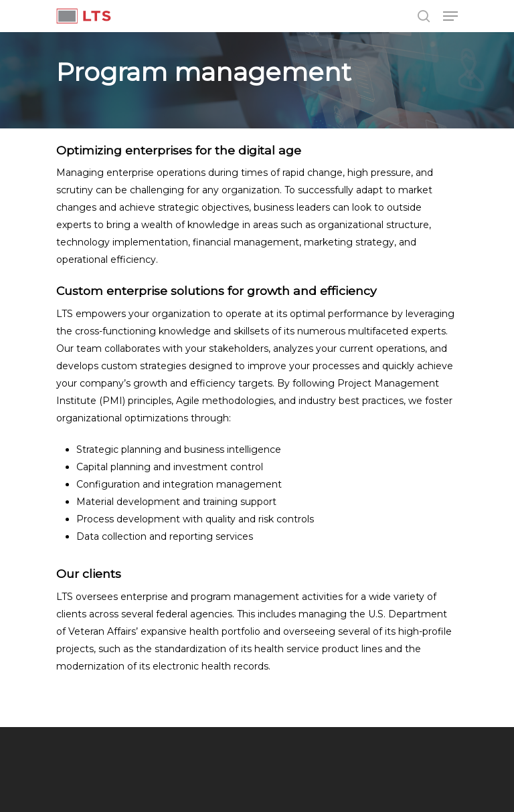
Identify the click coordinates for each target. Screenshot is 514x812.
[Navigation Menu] (450, 16)
